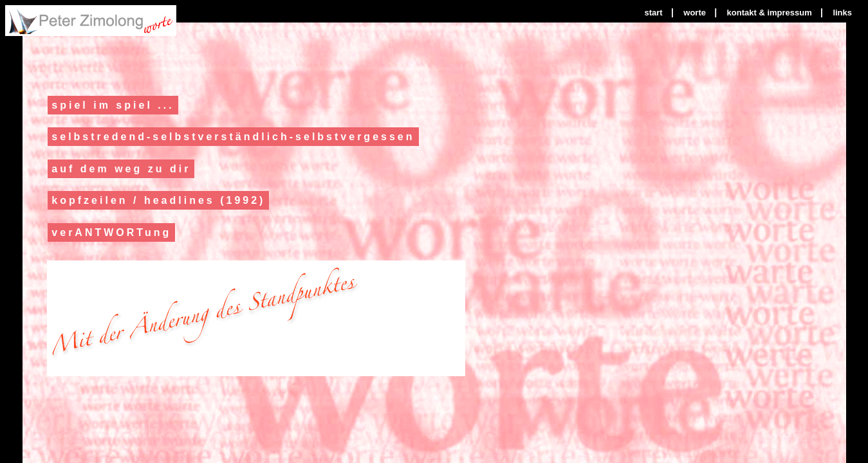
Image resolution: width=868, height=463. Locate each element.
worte (695, 13)
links (842, 13)
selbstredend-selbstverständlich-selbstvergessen (233, 137)
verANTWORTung (111, 232)
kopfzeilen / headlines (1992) (158, 200)
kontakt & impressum (770, 13)
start (653, 13)
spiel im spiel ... (113, 105)
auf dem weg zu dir (121, 169)
